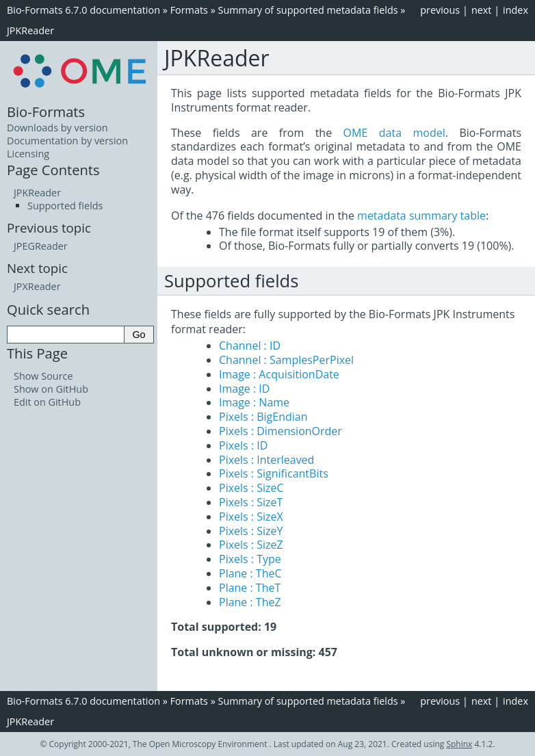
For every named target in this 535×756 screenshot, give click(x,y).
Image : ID (244, 389)
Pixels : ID (243, 445)
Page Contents (53, 170)
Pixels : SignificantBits (274, 473)
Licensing (28, 154)
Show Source (43, 376)
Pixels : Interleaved (266, 460)
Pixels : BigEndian (263, 417)
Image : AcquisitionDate (279, 374)
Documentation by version (67, 141)
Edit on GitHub (47, 402)
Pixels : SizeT (251, 502)
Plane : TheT (250, 588)
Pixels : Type (250, 559)
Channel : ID (250, 346)
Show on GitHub (51, 389)
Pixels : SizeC (251, 488)
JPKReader (30, 30)
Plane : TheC (250, 573)
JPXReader (37, 286)
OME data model (394, 133)
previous (440, 10)
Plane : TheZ (250, 602)
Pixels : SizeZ (251, 545)
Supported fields (65, 206)
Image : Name (254, 402)
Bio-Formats (46, 112)
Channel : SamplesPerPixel (286, 360)
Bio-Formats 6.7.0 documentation (83, 10)
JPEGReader (41, 246)
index (516, 10)
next (482, 10)
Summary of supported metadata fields (308, 10)
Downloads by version (57, 128)
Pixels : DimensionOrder (280, 431)
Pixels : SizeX (251, 517)
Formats (189, 10)
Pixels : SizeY (251, 531)
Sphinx (459, 744)
